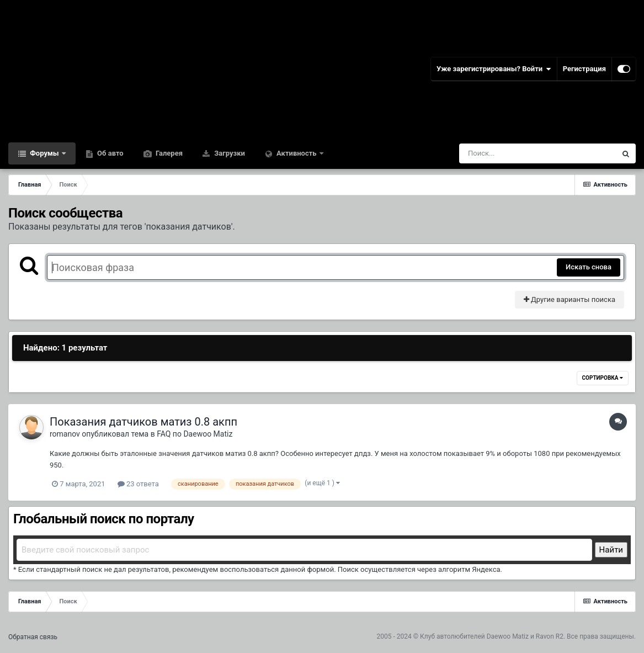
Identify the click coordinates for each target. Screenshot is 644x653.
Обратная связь (33, 637)
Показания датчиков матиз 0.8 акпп (143, 422)
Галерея (168, 153)
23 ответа (138, 484)
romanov (65, 434)
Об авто (110, 153)
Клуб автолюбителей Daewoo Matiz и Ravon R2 (492, 636)
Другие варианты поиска (570, 299)
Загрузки (229, 153)
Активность (297, 153)
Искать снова (589, 267)
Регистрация (584, 69)
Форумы (44, 153)
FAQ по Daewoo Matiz (195, 434)
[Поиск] (517, 153)
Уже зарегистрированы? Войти (494, 69)
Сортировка (603, 378)
